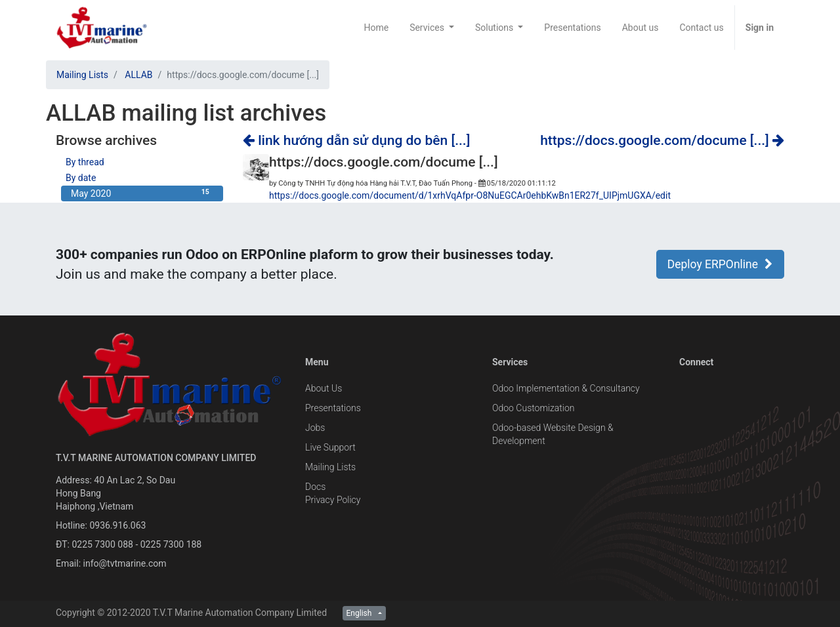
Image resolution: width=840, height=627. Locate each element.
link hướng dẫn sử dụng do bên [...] (356, 140)
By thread (85, 162)
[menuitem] (376, 28)
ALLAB (138, 75)
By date (81, 178)
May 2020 (142, 193)
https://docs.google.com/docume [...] (662, 140)
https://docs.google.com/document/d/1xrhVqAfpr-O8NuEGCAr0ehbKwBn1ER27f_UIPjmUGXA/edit (470, 195)
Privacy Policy (333, 500)
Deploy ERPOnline (720, 264)
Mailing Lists (82, 75)
